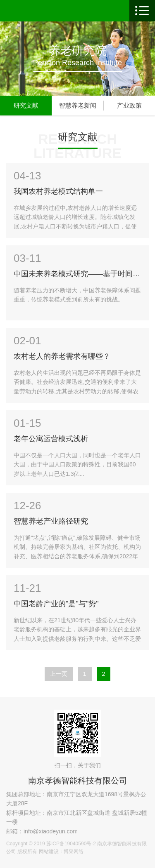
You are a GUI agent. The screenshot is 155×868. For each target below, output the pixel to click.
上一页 (59, 674)
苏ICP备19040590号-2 (71, 844)
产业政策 (129, 105)
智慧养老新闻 (78, 105)
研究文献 (26, 105)
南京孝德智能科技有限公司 (78, 781)
